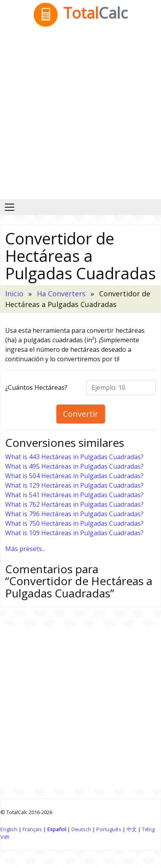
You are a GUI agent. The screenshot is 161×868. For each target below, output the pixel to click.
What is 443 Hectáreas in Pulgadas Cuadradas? (74, 457)
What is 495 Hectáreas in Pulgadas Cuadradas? (74, 466)
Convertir (81, 414)
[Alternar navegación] (10, 207)
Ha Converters (61, 294)
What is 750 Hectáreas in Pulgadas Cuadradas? (74, 523)
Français (32, 829)
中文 (132, 829)
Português (109, 829)
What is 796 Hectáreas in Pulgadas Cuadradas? (74, 514)
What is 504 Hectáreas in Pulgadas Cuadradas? (74, 476)
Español (57, 829)
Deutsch (81, 829)
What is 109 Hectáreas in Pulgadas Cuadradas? (74, 533)
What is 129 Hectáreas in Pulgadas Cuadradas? (74, 485)
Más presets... (25, 549)
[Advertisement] (80, 115)
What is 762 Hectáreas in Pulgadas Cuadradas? (74, 504)
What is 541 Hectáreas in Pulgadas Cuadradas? (74, 495)
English (9, 829)
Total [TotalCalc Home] (81, 13)
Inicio (14, 294)
